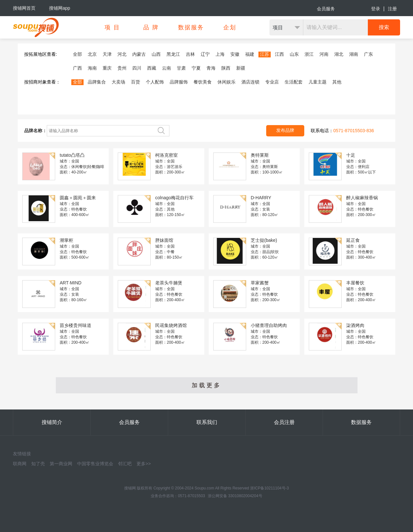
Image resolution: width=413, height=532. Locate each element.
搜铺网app (60, 8)
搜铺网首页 (24, 8)
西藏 (152, 68)
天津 (107, 54)
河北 (122, 54)
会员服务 (326, 9)
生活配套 (294, 82)
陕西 (226, 68)
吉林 (190, 54)
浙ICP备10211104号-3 (269, 488)
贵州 (122, 68)
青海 (211, 68)
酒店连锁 (250, 82)
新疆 (241, 68)
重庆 (107, 68)
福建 (250, 54)
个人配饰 (155, 82)
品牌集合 (97, 82)
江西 (279, 54)
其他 (337, 82)
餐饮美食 (203, 82)
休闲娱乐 (227, 82)
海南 (92, 68)
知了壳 (38, 464)
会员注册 (284, 422)
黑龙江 (173, 54)
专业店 (272, 82)
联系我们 (207, 422)
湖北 (339, 54)
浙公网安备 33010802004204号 (235, 496)
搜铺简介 (52, 422)
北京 (92, 54)
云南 (166, 68)
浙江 (309, 54)
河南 (324, 54)
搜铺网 (130, 488)
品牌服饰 (179, 82)
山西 (156, 54)
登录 (376, 9)
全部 (77, 54)
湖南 (354, 54)
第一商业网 (61, 464)
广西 (77, 68)
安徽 (235, 54)
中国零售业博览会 (95, 464)
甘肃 (181, 68)
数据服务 (361, 422)
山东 (294, 54)
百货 (136, 82)
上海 (220, 54)
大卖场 (118, 82)
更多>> (144, 464)
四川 (137, 68)
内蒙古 (139, 54)
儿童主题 (317, 82)
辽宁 (205, 54)
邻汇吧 (125, 464)
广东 (368, 54)
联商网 (20, 464)
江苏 (265, 54)
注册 (392, 9)
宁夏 (196, 68)
